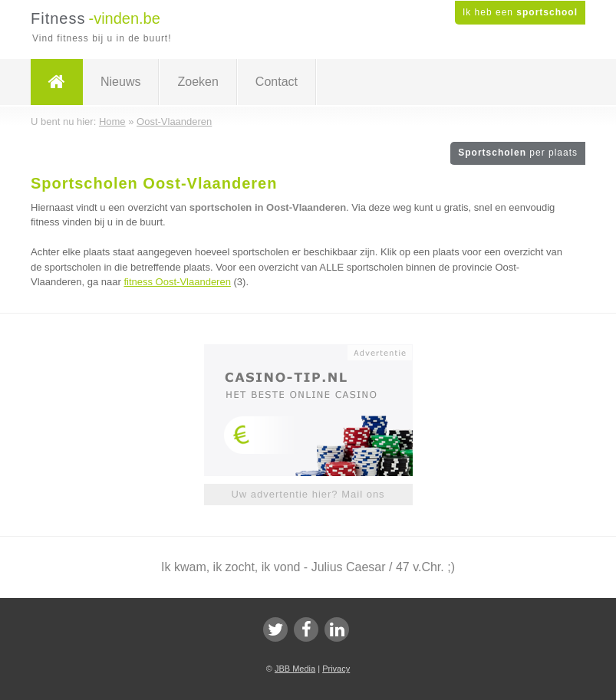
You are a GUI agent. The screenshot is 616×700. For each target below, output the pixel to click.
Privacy (336, 669)
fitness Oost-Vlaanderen (177, 282)
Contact (277, 82)
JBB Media (295, 669)
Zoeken (198, 82)
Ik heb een (520, 12)
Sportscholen (518, 153)
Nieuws (120, 82)
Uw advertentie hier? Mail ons (308, 494)
